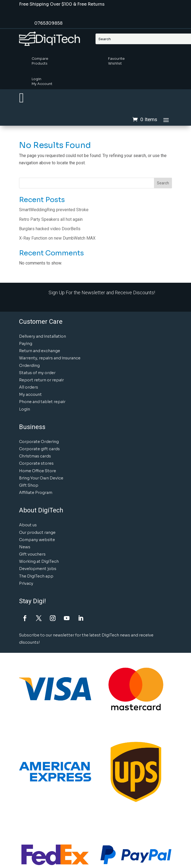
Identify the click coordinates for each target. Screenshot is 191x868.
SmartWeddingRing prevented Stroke (54, 210)
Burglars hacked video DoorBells (50, 229)
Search (163, 183)
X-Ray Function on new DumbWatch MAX (57, 238)
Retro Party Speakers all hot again (51, 219)
